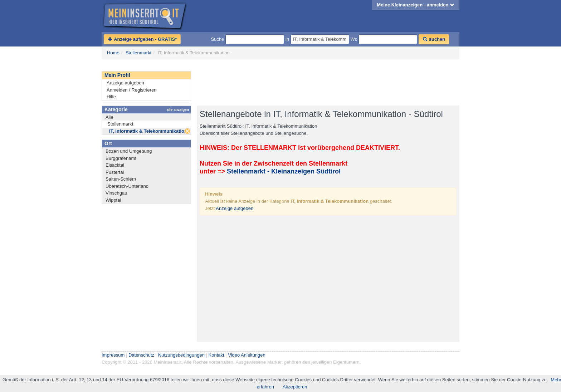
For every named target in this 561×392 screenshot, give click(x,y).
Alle (109, 117)
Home (113, 53)
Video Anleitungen (247, 355)
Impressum (113, 355)
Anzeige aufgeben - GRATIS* (142, 39)
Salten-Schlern (121, 179)
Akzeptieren (295, 387)
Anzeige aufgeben (125, 83)
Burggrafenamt (121, 158)
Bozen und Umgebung (129, 151)
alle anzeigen (178, 110)
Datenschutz (141, 355)
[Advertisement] (327, 83)
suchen (434, 39)
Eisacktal (115, 165)
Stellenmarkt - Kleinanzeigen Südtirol (284, 171)
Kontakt (216, 355)
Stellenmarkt (138, 53)
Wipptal (113, 200)
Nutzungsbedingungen (181, 355)
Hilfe (111, 97)
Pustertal (115, 172)
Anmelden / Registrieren (131, 90)
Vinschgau (116, 193)
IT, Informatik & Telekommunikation (148, 131)
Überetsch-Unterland (127, 186)
